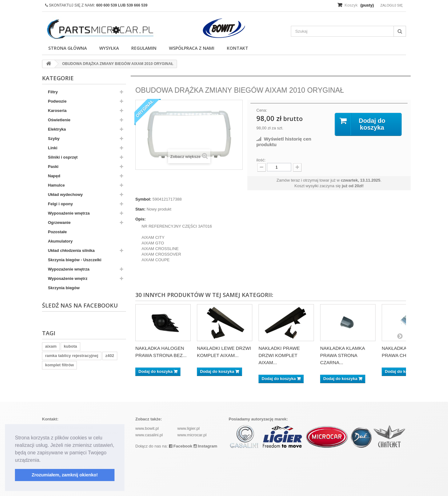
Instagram (205, 446)
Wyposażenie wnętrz (68, 278)
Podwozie (57, 101)
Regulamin (144, 48)
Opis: (140, 219)
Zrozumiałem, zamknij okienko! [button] (65, 475)
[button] (43, 461)
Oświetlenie (59, 120)
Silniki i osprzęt (63, 157)
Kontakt (238, 48)
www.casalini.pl (149, 435)
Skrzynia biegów (64, 288)
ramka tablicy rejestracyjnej (72, 356)
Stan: (140, 209)
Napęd (54, 176)
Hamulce (56, 185)
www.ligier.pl (189, 428)
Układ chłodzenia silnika (71, 250)
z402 (110, 356)
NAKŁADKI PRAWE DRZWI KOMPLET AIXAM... (279, 355)
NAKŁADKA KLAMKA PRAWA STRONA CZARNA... (342, 355)
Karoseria (57, 111)
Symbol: (143, 199)
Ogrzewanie (59, 223)
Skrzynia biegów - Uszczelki (75, 260)
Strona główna (68, 48)
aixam (51, 346)
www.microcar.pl (192, 435)
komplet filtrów (59, 365)
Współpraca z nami (192, 48)
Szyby (54, 139)
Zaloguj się (391, 5)
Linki (53, 148)
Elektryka (57, 129)
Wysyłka (109, 48)
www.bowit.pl (147, 428)
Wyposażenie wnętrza (69, 213)
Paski (53, 167)
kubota (70, 346)
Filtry (53, 92)
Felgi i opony (60, 204)
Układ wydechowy (65, 195)
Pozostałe (57, 232)
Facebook (181, 446)
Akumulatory (60, 241)
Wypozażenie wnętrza (69, 269)
